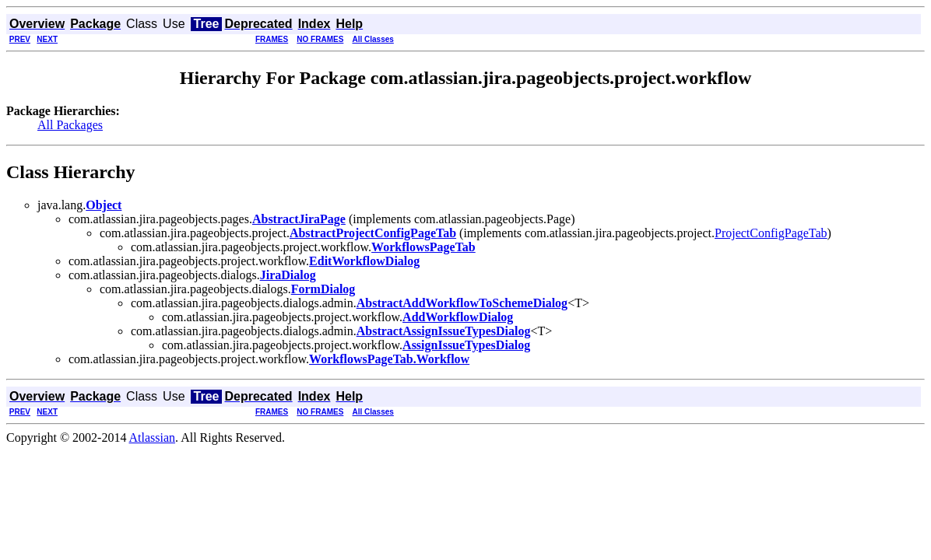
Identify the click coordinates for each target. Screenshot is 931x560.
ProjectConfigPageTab (771, 233)
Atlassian (153, 437)
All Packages (70, 125)
